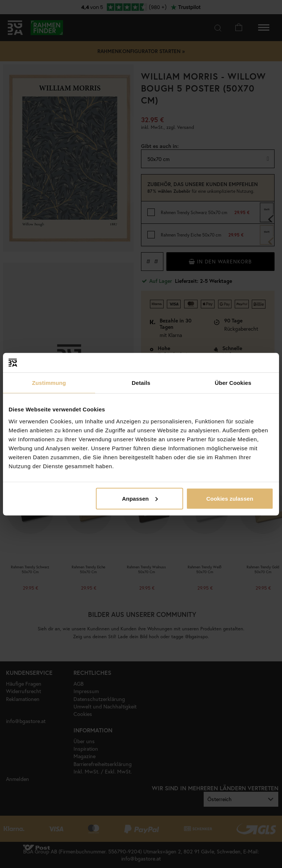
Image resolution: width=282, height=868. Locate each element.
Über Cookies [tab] (233, 383)
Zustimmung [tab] (49, 383)
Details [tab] (141, 383)
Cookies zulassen (230, 498)
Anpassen (140, 498)
